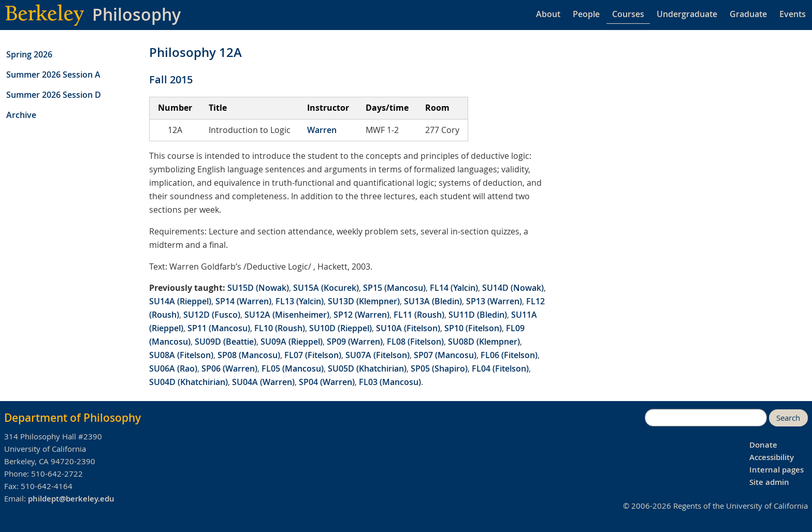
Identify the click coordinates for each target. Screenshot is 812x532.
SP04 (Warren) (327, 382)
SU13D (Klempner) (364, 301)
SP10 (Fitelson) (473, 328)
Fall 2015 (171, 79)
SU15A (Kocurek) (326, 288)
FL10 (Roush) (280, 328)
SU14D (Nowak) (513, 288)
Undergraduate (687, 14)
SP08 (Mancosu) (249, 355)
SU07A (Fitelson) (378, 355)
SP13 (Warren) (494, 301)
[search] (706, 418)
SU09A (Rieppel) (292, 342)
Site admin (769, 482)
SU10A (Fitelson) (408, 328)
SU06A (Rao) (173, 368)
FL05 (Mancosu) (293, 368)
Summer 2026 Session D (54, 95)
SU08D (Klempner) (484, 342)
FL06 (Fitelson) (509, 355)
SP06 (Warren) (229, 368)
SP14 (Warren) (243, 301)
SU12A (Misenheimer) (287, 315)
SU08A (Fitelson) (181, 355)
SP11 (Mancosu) (219, 328)
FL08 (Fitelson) (415, 342)
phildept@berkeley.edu (71, 499)
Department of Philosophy (72, 418)
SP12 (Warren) (361, 315)
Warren (322, 130)
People (586, 14)
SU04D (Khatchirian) (189, 382)
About (548, 14)
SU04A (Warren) (263, 382)
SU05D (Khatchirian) (367, 368)
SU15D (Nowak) (258, 288)
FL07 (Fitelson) (313, 355)
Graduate (748, 14)
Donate (763, 445)
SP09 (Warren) (355, 342)
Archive (21, 115)
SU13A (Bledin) (433, 301)
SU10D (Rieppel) (340, 328)
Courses (628, 14)
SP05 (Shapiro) (439, 368)
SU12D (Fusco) (212, 315)
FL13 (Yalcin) (300, 301)
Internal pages (777, 470)
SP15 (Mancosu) (394, 288)
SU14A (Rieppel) (180, 301)
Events (793, 14)
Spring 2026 (29, 54)
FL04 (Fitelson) (500, 368)
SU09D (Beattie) (226, 342)
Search (788, 418)
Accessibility (772, 457)
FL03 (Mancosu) (390, 382)
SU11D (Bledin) (478, 315)
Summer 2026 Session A (53, 75)
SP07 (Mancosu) (445, 355)
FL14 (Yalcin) (454, 288)
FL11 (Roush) (419, 315)
